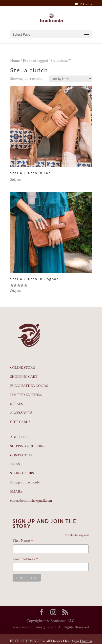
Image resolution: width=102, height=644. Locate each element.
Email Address (25, 559)
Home (15, 60)
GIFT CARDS (20, 422)
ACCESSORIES (21, 413)
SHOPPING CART (24, 377)
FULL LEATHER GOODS (29, 386)
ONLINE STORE (22, 367)
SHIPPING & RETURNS (28, 446)
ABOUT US (19, 437)
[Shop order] (70, 79)
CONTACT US (21, 455)
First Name (23, 541)
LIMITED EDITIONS (26, 395)
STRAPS (16, 404)
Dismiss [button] (86, 641)
